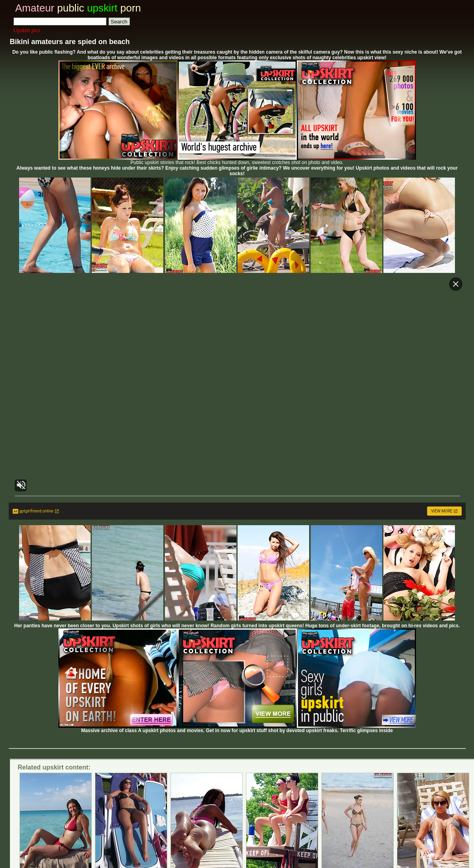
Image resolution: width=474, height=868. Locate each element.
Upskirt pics (27, 30)
